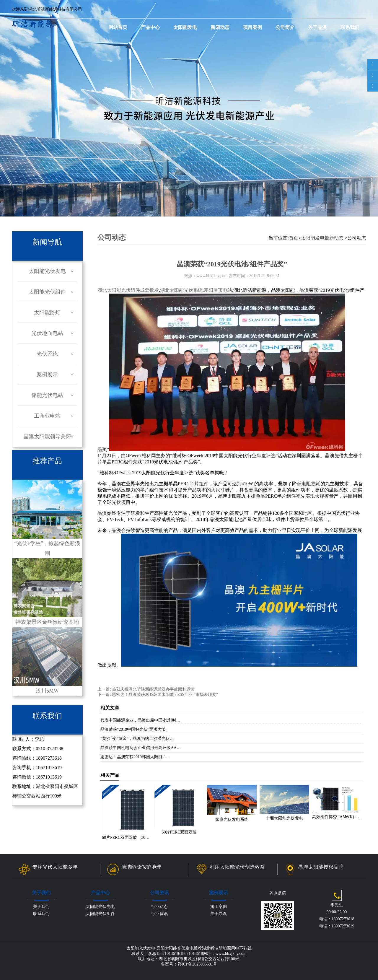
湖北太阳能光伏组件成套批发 (128, 290)
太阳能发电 (185, 27)
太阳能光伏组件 (47, 292)
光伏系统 (47, 354)
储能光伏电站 (47, 395)
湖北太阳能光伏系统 (181, 290)
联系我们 (350, 27)
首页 (294, 238)
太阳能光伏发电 (47, 271)
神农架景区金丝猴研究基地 (47, 592)
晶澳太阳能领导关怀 (47, 437)
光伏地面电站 (47, 333)
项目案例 (252, 27)
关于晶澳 (317, 27)
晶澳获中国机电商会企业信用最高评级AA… (141, 748)
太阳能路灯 (47, 312)
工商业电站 (47, 416)
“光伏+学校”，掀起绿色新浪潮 (47, 518)
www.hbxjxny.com (212, 276)
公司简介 (285, 27)
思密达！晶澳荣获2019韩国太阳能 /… (135, 757)
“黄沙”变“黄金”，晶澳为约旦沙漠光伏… (137, 739)
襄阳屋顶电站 (218, 290)
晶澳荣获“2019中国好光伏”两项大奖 (133, 729)
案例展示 (47, 375)
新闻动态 (220, 27)
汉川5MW (47, 660)
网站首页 (118, 27)
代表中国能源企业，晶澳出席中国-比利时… (140, 720)
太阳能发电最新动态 (322, 238)
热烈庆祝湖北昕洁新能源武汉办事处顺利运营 (153, 689)
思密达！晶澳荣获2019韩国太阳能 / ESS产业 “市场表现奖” (164, 695)
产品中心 (150, 27)
